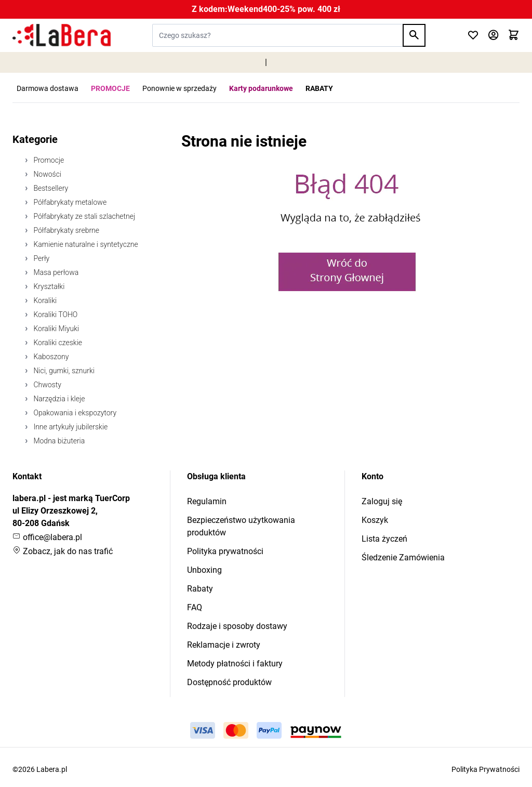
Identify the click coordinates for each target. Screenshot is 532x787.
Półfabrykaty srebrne (65, 230)
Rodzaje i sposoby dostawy (237, 626)
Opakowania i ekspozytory (74, 413)
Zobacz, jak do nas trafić (63, 551)
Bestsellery (50, 188)
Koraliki (44, 300)
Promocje (48, 160)
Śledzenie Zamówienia (403, 558)
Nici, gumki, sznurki (63, 371)
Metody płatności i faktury (235, 664)
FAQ (195, 607)
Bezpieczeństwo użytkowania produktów (241, 526)
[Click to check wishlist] (473, 36)
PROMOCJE (110, 88)
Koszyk (375, 520)
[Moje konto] (493, 36)
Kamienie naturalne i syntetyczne (85, 244)
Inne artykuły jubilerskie (70, 427)
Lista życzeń (384, 539)
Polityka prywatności (225, 551)
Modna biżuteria (58, 441)
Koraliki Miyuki (55, 329)
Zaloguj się (382, 501)
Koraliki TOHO (55, 314)
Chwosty (46, 385)
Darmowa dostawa (48, 88)
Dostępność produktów (229, 682)
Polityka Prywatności (486, 769)
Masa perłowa (55, 272)
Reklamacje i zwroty (224, 645)
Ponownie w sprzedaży (179, 88)
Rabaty (200, 589)
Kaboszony (50, 357)
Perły (41, 258)
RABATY (319, 88)
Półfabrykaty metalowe (69, 202)
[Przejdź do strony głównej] (62, 35)
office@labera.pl (47, 537)
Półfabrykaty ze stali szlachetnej (83, 216)
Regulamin (207, 501)
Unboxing (204, 570)
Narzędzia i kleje (58, 399)
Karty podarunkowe (261, 88)
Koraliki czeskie (57, 343)
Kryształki (48, 286)
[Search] (414, 35)
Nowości (46, 174)
